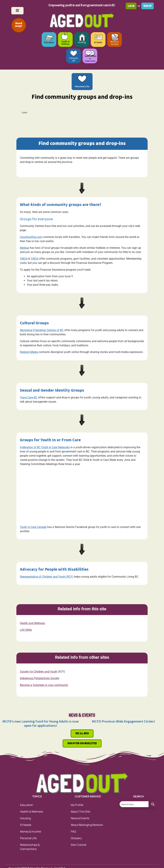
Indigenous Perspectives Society (40, 678)
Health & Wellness (65, 43)
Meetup (24, 248)
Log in (131, 6)
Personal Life (74, 59)
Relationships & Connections (30, 847)
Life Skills (26, 630)
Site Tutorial (79, 845)
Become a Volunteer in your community (44, 685)
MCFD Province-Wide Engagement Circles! (123, 721)
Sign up (148, 6)
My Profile (77, 805)
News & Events (80, 818)
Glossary (76, 838)
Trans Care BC (29, 397)
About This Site (80, 812)
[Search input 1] (134, 804)
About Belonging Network (87, 825)
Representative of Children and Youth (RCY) (47, 577)
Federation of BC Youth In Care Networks (45, 447)
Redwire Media (29, 352)
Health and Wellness (32, 623)
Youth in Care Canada (33, 527)
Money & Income (115, 43)
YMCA (24, 259)
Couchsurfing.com (31, 237)
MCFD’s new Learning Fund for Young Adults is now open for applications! (41, 723)
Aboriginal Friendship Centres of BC (42, 330)
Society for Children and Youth (39, 672)
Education (49, 42)
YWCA (35, 259)
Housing (82, 42)
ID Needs (98, 42)
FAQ (73, 831)
